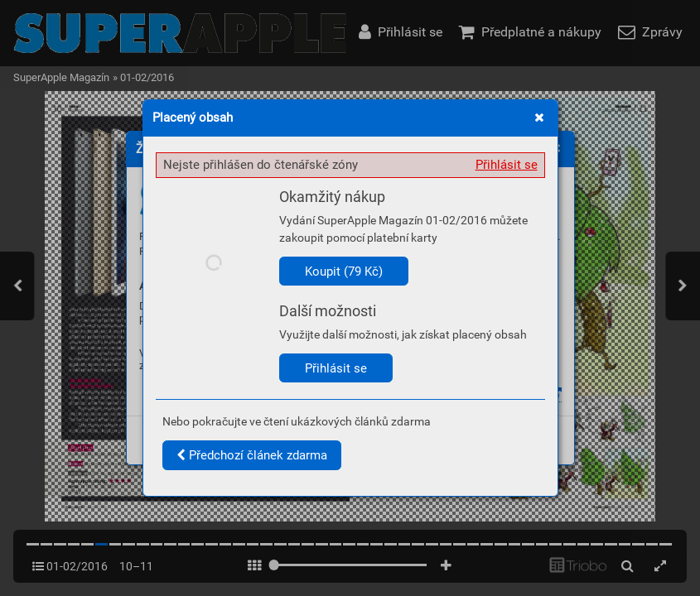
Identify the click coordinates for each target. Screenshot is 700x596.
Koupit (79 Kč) (344, 272)
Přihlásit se (507, 165)
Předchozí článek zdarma (252, 455)
